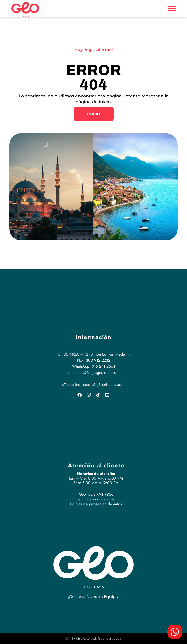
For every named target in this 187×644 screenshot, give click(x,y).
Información (93, 337)
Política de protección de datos (96, 504)
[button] (94, 114)
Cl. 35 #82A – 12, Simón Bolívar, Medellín (94, 354)
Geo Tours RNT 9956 (96, 494)
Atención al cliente (96, 465)
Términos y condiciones (96, 499)
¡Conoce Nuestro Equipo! (94, 597)
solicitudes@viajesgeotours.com (94, 372)
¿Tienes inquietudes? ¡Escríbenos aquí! (94, 385)
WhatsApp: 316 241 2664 (94, 366)
